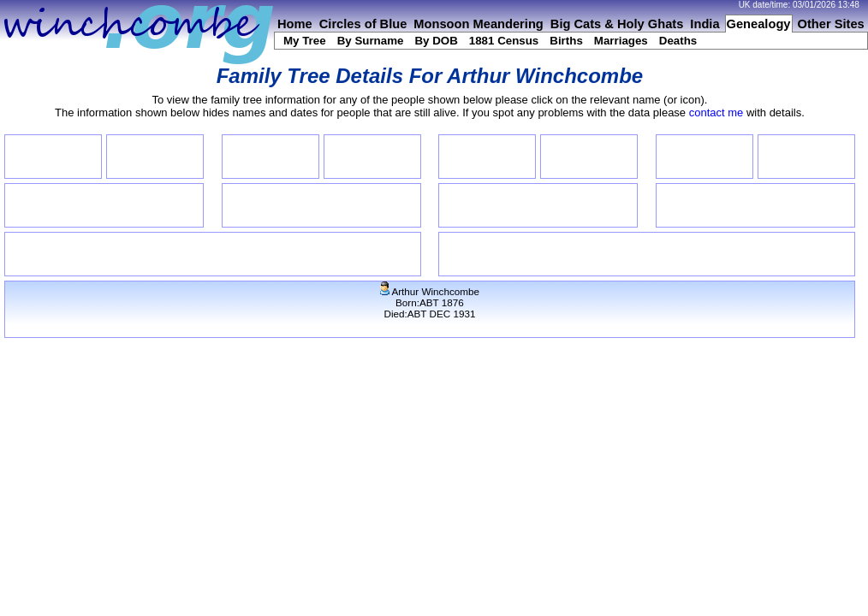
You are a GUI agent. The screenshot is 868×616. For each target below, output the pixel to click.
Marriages (621, 41)
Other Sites (831, 24)
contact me (716, 113)
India (705, 24)
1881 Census (504, 41)
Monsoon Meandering (478, 24)
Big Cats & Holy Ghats (617, 24)
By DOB (436, 41)
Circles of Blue (363, 24)
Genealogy (759, 24)
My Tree (305, 41)
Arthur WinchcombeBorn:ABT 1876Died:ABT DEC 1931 (430, 302)
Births (566, 41)
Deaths (678, 41)
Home (295, 24)
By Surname (371, 41)
